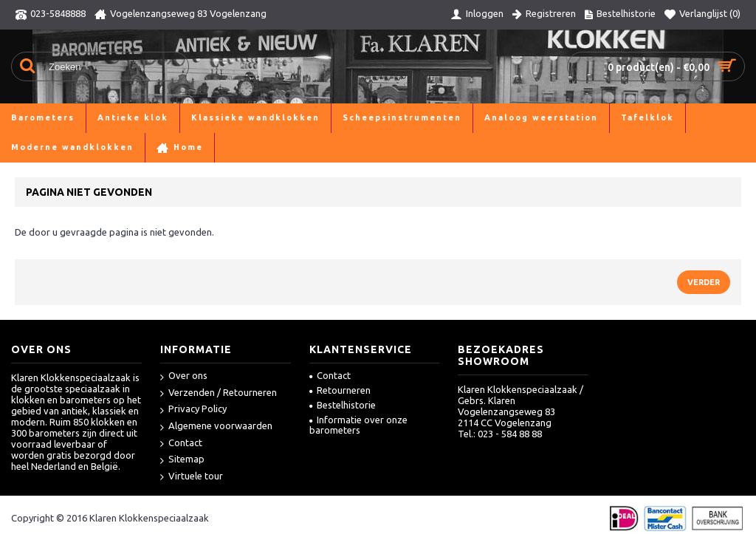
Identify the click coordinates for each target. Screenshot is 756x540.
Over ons (184, 376)
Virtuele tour (192, 477)
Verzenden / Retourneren (219, 393)
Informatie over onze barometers (358, 425)
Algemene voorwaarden (216, 427)
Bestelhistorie (343, 405)
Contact (181, 444)
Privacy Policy (193, 410)
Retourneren (340, 390)
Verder (704, 282)
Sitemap (182, 460)
